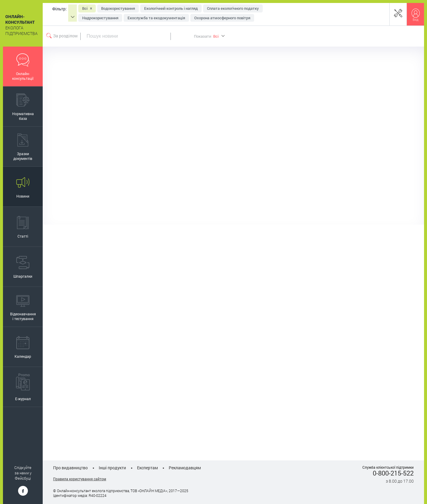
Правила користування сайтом (80, 479)
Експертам (147, 468)
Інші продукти (112, 468)
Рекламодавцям (185, 468)
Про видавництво (70, 468)
